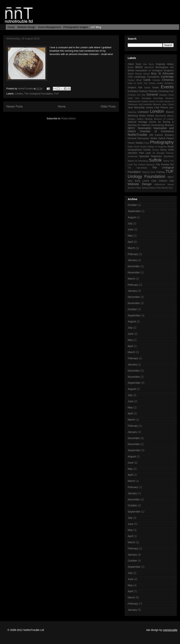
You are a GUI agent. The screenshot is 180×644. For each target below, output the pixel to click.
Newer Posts (15, 106)
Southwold (133, 156)
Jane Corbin (168, 104)
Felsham (143, 91)
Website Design (26, 27)
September (134, 211)
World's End (167, 188)
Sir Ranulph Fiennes (163, 153)
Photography (162, 142)
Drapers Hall (135, 88)
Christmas (168, 80)
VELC (171, 177)
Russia (156, 150)
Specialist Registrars (150, 156)
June (131, 229)
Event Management (49, 27)
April (130, 242)
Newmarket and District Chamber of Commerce (151, 130)
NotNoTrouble (26, 89)
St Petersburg (142, 161)
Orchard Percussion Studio (142, 138)
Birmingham (162, 67)
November (134, 272)
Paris (147, 143)
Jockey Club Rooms (157, 108)
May (130, 236)
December (134, 266)
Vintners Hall (166, 181)
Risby (130, 147)
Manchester (161, 116)
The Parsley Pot (165, 165)
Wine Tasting (142, 188)
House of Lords (156, 101)
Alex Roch (148, 64)
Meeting (149, 119)
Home (11, 27)
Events (167, 87)
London (19, 94)
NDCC (131, 128)
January (132, 260)
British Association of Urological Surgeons (151, 70)
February (133, 254)
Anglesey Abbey (165, 64)
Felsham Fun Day (137, 95)
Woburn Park (155, 188)
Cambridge (167, 77)
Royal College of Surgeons (154, 147)
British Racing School (139, 74)
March (131, 248)
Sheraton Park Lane (139, 153)
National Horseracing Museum (157, 125)
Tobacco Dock (149, 172)
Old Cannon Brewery (161, 135)
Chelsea (156, 80)
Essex (156, 88)
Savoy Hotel (167, 150)
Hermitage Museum (164, 98)
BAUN (131, 67)
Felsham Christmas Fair (161, 91)
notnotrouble (170, 630)
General (152, 95)
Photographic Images (76, 27)
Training (160, 172)
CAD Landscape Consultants (144, 77)
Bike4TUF (149, 67)
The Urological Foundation (38, 94)
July (130, 223)
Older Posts (108, 106)
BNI (172, 67)
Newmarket (144, 128)
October (132, 205)
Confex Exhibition (165, 83)
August (132, 217)
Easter (147, 88)
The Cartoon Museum (144, 165)
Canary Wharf (135, 80)
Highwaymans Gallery (138, 101)
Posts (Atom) (68, 118)
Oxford (162, 138)
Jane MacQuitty (136, 108)
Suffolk (155, 160)
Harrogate (146, 98)
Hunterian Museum (152, 104)
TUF (56, 94)
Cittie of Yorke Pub (138, 83)
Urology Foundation (146, 176)
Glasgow (163, 95)
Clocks (152, 83)
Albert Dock (134, 64)
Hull (140, 104)
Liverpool (143, 112)
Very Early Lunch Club (142, 181)
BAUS (139, 67)
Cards (147, 80)
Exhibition (133, 91)
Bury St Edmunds (162, 73)
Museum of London (164, 119)
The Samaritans (137, 168)
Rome (137, 147)
